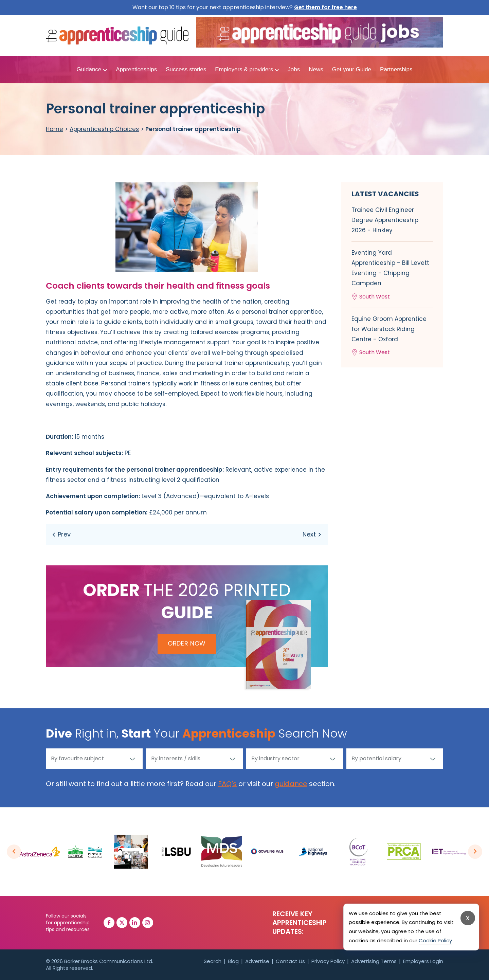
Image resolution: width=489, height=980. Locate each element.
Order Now (187, 643)
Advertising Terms (374, 961)
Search (213, 961)
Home (55, 129)
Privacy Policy (328, 961)
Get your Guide (352, 69)
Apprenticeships (136, 69)
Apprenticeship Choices (104, 129)
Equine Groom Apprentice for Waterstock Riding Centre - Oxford (392, 336)
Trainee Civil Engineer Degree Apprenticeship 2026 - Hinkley (385, 220)
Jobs (294, 69)
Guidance (89, 69)
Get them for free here (325, 7)
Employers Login (423, 961)
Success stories (186, 69)
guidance (291, 784)
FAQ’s (227, 784)
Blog (233, 961)
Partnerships (396, 69)
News (316, 69)
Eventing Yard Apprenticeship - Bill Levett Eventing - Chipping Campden (392, 275)
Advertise (257, 961)
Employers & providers (244, 69)
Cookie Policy (435, 940)
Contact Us (290, 961)
